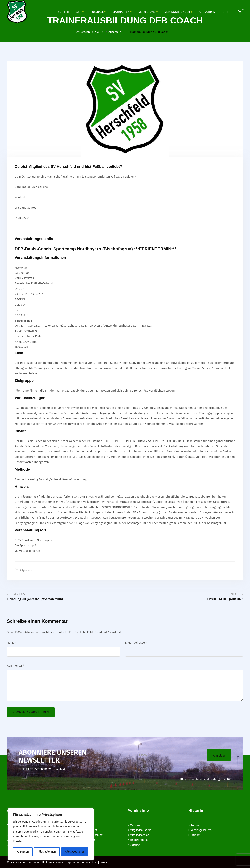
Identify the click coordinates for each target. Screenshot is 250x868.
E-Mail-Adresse (136, 642)
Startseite (62, 12)
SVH (79, 12)
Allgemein (26, 570)
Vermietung (147, 12)
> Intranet (195, 835)
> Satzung (134, 845)
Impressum (73, 862)
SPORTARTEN (121, 12)
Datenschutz (90, 862)
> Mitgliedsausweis (139, 830)
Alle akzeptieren (75, 852)
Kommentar (16, 665)
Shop (226, 12)
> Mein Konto (136, 825)
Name (12, 642)
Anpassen (23, 852)
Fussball (97, 12)
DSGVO (104, 862)
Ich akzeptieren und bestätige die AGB (206, 779)
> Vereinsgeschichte (201, 830)
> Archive (194, 825)
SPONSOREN (207, 12)
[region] (51, 834)
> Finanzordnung (138, 840)
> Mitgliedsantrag (139, 835)
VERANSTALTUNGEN (177, 12)
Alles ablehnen (47, 852)
